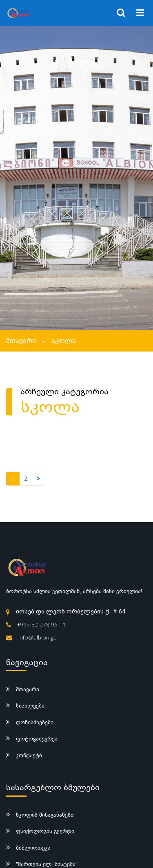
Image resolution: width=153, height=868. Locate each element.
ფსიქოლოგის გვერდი (45, 831)
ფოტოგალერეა (37, 738)
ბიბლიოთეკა (33, 848)
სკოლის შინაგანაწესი (45, 815)
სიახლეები (30, 705)
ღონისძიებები (35, 722)
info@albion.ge (38, 637)
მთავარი (21, 341)
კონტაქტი (29, 755)
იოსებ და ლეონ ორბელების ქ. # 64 (71, 612)
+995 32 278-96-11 (41, 624)
